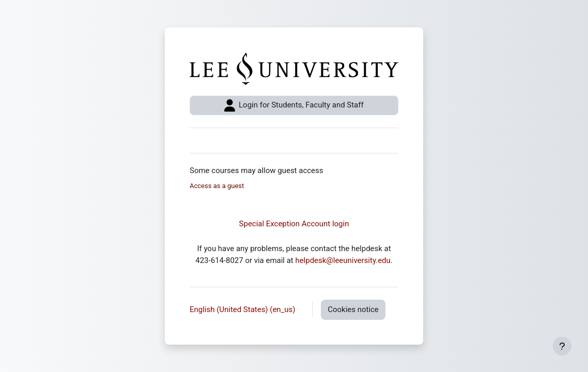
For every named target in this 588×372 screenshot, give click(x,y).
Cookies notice (353, 309)
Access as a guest (217, 186)
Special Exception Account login (294, 224)
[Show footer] (562, 346)
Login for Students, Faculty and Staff (294, 105)
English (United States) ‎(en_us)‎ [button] (243, 309)
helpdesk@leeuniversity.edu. (344, 260)
